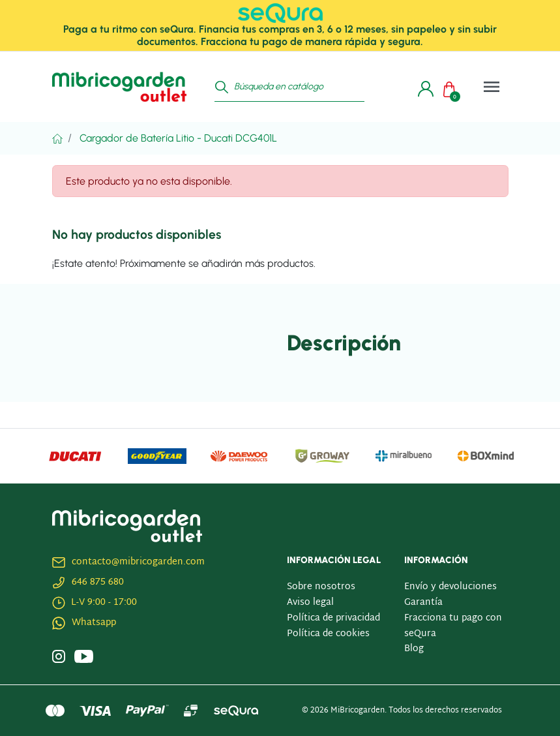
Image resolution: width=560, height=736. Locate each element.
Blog (414, 649)
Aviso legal (310, 603)
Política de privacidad (333, 618)
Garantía (423, 603)
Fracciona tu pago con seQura (453, 626)
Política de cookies (328, 634)
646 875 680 (98, 582)
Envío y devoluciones (450, 587)
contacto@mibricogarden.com (138, 562)
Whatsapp (94, 623)
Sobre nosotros (321, 587)
